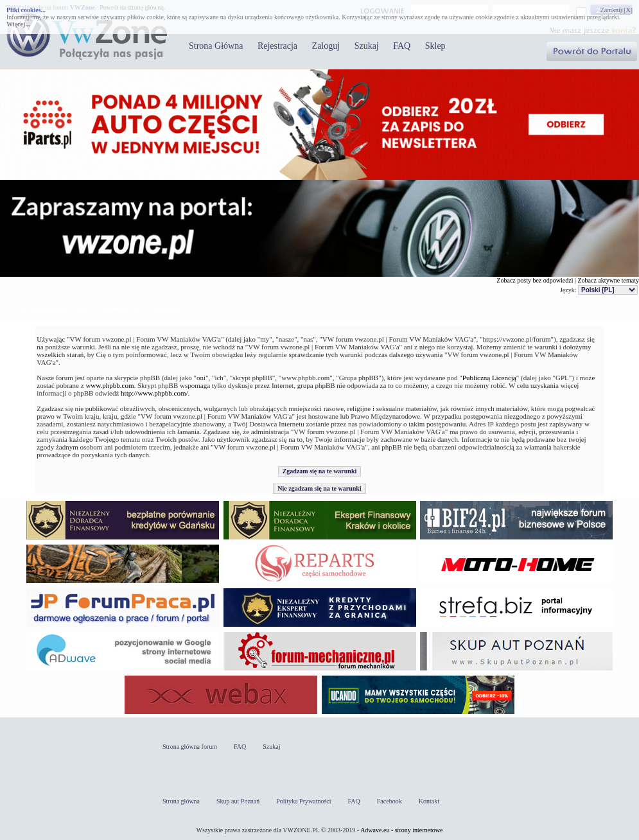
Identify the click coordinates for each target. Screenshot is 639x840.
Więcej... (18, 24)
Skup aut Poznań (238, 801)
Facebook (390, 801)
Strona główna (181, 801)
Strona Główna (216, 46)
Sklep (435, 46)
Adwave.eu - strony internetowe (401, 830)
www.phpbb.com (109, 385)
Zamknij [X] (617, 10)
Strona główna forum (190, 747)
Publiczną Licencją (489, 378)
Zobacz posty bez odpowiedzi (535, 280)
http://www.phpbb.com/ (154, 393)
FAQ (402, 46)
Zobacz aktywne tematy (608, 280)
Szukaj (367, 46)
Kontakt (429, 801)
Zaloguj (326, 46)
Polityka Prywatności (303, 801)
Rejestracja (277, 46)
